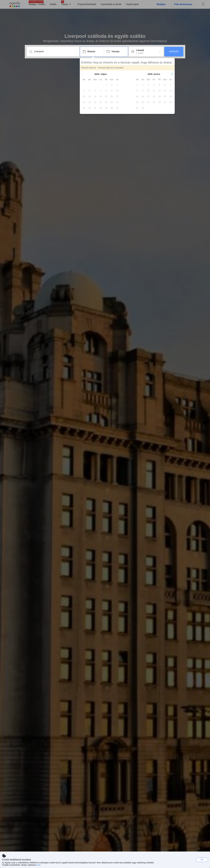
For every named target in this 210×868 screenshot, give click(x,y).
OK (202, 860)
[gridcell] (106, 85)
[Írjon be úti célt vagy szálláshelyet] (55, 51)
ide (38, 865)
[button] (83, 74)
